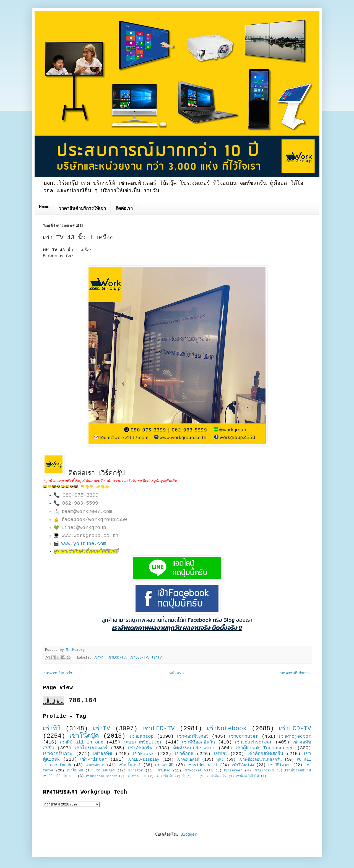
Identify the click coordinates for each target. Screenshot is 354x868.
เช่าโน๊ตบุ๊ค (84, 736)
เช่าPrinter (94, 759)
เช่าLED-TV (139, 658)
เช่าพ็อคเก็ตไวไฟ (247, 776)
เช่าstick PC (136, 776)
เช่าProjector (295, 736)
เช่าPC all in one (82, 742)
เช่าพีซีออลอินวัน (198, 742)
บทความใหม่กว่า (58, 673)
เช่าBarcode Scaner (101, 776)
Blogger (189, 835)
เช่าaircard (264, 771)
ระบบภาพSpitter (143, 742)
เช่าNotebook (227, 729)
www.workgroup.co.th (90, 536)
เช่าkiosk (143, 754)
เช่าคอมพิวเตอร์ (193, 736)
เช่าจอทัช (103, 754)
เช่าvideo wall (202, 765)
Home (44, 207)
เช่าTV (157, 658)
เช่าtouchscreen (254, 742)
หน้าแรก (176, 673)
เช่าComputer (244, 736)
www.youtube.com (84, 544)
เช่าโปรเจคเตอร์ (91, 748)
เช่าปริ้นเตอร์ (130, 765)
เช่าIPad (163, 771)
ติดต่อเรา (124, 209)
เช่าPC (220, 754)
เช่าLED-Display (143, 760)
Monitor (136, 771)
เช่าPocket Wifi (198, 771)
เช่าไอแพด (75, 771)
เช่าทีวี (99, 658)
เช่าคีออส (184, 754)
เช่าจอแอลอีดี (188, 760)
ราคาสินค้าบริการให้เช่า (82, 209)
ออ (196, 776)
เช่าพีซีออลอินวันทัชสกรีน (260, 760)
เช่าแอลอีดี (164, 765)
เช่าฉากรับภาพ (58, 754)
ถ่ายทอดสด (95, 765)
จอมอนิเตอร (106, 771)
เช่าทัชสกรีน (140, 748)
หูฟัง (220, 760)
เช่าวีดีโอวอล (279, 765)
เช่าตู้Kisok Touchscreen (265, 748)
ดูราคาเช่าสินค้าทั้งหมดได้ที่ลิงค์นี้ (86, 551)
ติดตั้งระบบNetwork (194, 748)
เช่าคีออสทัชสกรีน (265, 754)
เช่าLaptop (142, 736)
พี (183, 776)
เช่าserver (233, 771)
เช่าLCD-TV (117, 658)
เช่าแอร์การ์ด (164, 776)
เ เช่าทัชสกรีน (217, 776)
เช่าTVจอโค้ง (243, 765)
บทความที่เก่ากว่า (295, 673)
